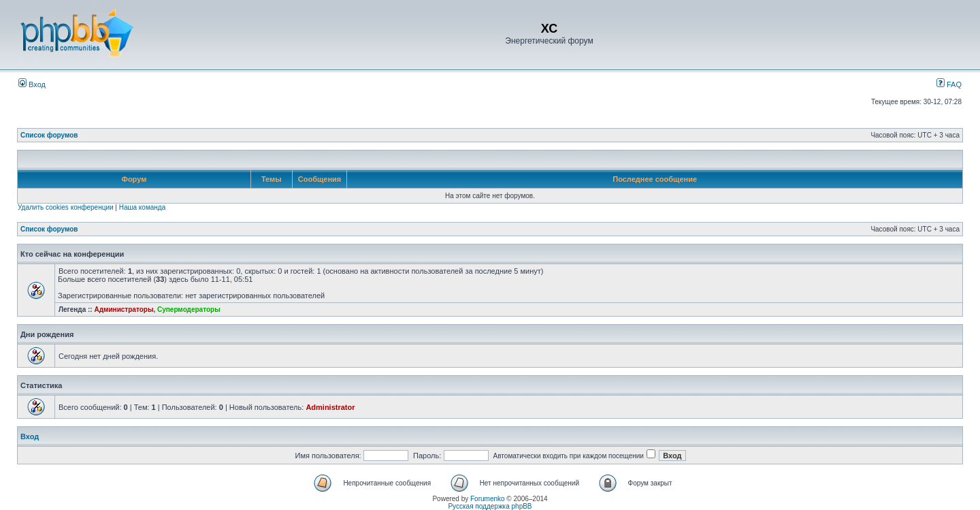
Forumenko (488, 499)
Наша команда (143, 207)
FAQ (949, 84)
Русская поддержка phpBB (490, 506)
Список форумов (49, 135)
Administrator (330, 407)
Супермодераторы (189, 309)
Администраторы (124, 309)
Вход (32, 84)
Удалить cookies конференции (66, 207)
